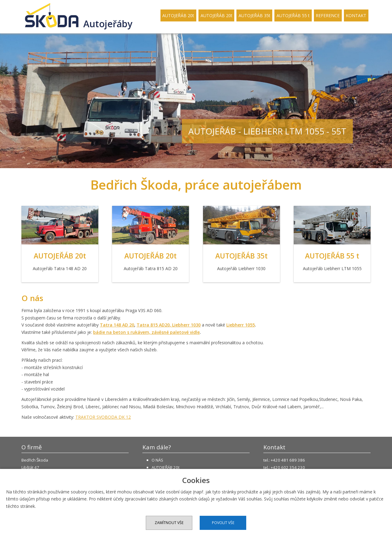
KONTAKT (356, 15)
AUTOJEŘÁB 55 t (293, 15)
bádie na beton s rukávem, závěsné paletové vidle (146, 332)
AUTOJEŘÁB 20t (178, 15)
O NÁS (157, 460)
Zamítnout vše (169, 523)
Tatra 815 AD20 (153, 325)
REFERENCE (328, 15)
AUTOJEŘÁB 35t (254, 15)
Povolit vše (223, 523)
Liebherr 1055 (241, 325)
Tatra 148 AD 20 (117, 325)
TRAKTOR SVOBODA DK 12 (103, 417)
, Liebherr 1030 (185, 325)
